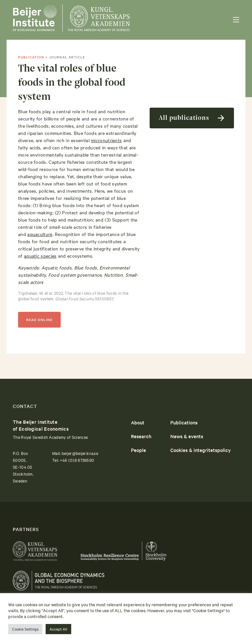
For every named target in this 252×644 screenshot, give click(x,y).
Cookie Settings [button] (25, 629)
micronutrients (106, 140)
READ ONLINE (39, 320)
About (138, 422)
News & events (187, 436)
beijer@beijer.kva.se (80, 453)
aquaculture (40, 234)
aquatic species (40, 256)
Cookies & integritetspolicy (200, 450)
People (138, 450)
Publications (184, 422)
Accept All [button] (58, 629)
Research (141, 436)
